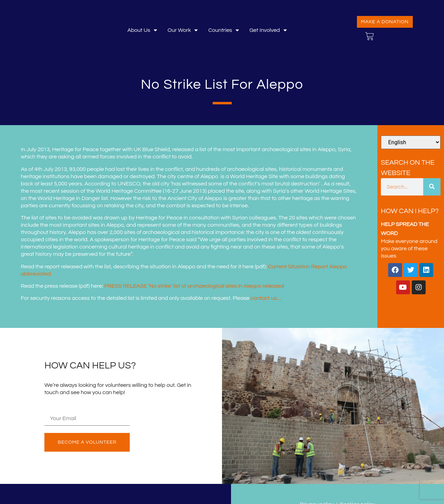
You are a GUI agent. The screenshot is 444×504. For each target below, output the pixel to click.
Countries (224, 30)
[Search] (432, 187)
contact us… (266, 298)
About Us (142, 30)
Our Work (183, 30)
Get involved (268, 30)
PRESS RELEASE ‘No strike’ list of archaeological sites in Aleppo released (194, 286)
